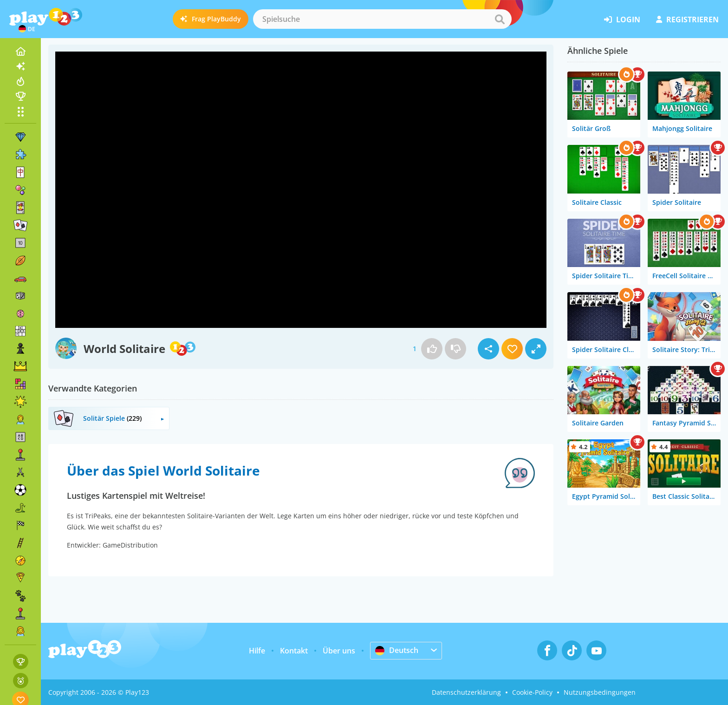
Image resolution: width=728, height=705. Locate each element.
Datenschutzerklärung (466, 692)
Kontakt (294, 651)
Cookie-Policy (532, 692)
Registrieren (687, 20)
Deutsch (397, 650)
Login (622, 20)
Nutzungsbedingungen (600, 692)
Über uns (339, 651)
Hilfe (257, 651)
